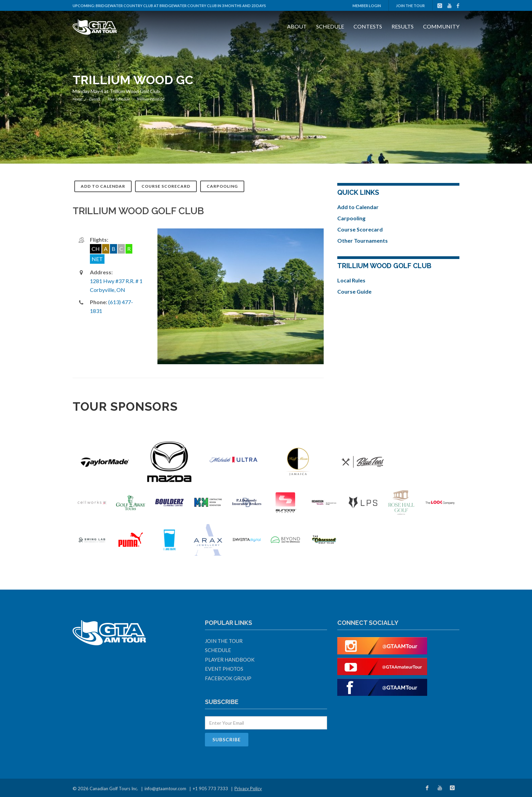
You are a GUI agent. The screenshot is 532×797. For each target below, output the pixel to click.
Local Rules (351, 280)
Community (441, 26)
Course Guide (354, 291)
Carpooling (222, 186)
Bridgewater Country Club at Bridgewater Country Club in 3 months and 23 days (181, 6)
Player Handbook (230, 660)
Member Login (367, 6)
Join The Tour (410, 6)
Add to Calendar (103, 186)
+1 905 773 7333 (210, 789)
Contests (368, 26)
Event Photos (224, 669)
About (297, 26)
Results (403, 26)
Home (78, 99)
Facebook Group (228, 678)
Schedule (330, 26)
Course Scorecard (166, 186)
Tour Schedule (119, 99)
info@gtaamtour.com (165, 789)
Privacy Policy (248, 789)
